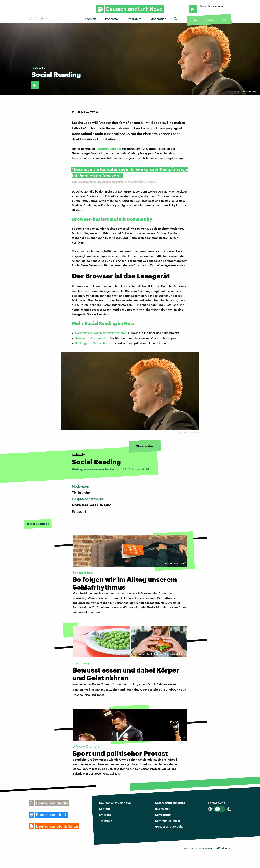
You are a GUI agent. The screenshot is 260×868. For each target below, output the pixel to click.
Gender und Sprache (169, 826)
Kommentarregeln (168, 821)
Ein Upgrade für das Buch (93, 343)
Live (195, 20)
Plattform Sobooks (109, 149)
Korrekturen (163, 815)
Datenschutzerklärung (170, 803)
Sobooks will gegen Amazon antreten (101, 333)
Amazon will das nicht (90, 338)
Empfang (105, 815)
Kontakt (105, 809)
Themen (90, 19)
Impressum (163, 809)
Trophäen (106, 821)
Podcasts (111, 19)
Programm (134, 19)
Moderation (158, 19)
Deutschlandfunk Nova (115, 803)
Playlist (210, 20)
